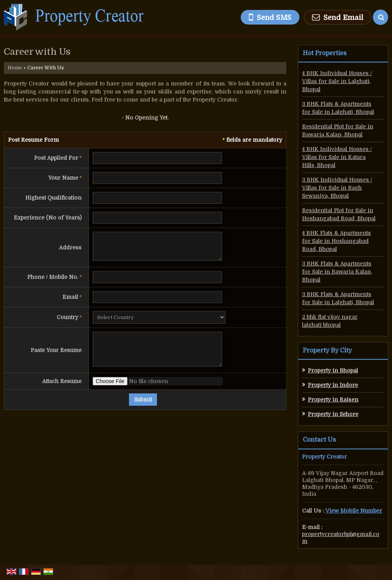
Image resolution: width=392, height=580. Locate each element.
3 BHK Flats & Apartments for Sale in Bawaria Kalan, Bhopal (337, 272)
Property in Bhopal (333, 370)
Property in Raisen (333, 400)
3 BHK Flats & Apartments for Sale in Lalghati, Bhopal (338, 108)
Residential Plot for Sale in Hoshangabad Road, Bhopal (339, 214)
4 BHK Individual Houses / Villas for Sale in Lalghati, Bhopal (337, 81)
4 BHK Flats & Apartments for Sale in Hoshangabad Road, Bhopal (336, 241)
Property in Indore (333, 385)
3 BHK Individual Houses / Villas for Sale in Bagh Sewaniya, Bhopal (337, 188)
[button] (354, 511)
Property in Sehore (333, 414)
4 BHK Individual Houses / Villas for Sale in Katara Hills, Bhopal (337, 157)
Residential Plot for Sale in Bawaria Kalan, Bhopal (338, 130)
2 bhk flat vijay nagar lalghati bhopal (330, 321)
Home (15, 68)
